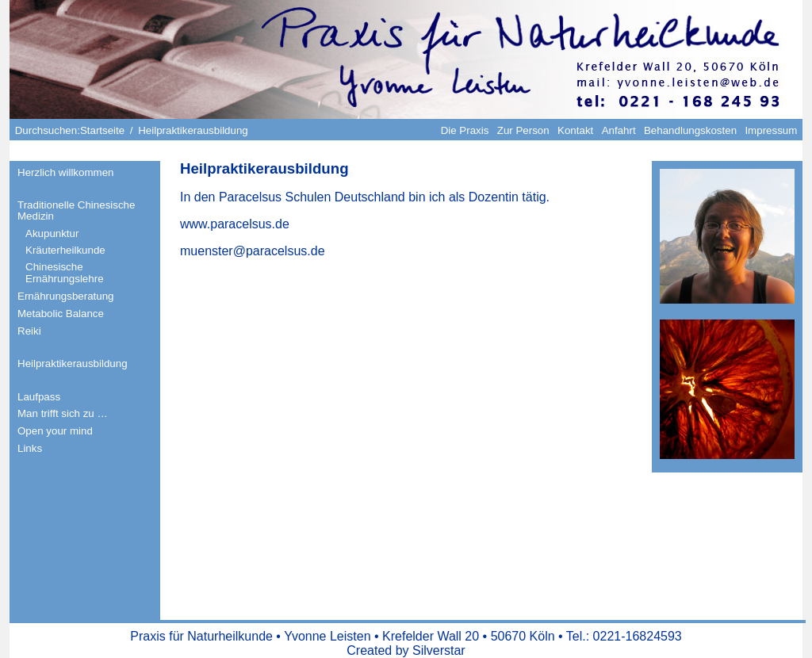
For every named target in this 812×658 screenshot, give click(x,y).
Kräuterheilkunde (65, 250)
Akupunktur (52, 233)
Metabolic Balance (61, 314)
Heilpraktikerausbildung (73, 363)
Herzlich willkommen (65, 172)
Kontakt (575, 130)
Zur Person (523, 130)
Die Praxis (465, 130)
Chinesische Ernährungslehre (65, 273)
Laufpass (39, 397)
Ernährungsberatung (66, 296)
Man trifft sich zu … (63, 413)
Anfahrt (619, 130)
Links (30, 448)
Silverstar (439, 650)
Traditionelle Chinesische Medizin (76, 211)
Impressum (771, 130)
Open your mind (55, 431)
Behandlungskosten (690, 130)
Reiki (29, 331)
